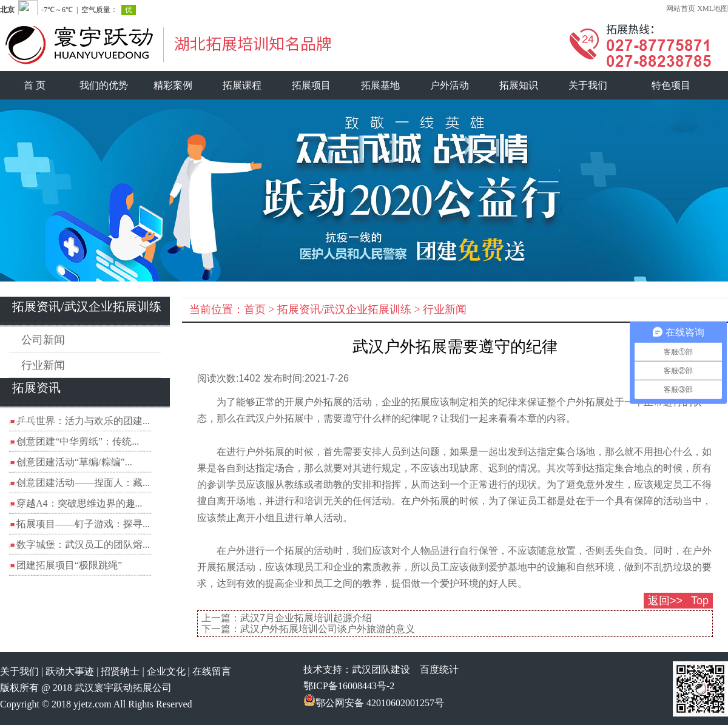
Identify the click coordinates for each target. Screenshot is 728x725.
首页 (255, 309)
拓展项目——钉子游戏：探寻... (83, 524)
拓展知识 (519, 85)
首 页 (35, 85)
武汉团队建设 (381, 669)
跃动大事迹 (70, 671)
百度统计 (439, 669)
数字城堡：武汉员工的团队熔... (83, 545)
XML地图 (713, 8)
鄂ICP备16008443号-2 (349, 686)
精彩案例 (173, 85)
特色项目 (671, 85)
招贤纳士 (120, 671)
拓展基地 (380, 85)
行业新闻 (43, 365)
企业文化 (166, 671)
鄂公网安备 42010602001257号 (374, 703)
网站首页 (681, 8)
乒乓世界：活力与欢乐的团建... (83, 421)
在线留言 (212, 671)
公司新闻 (43, 340)
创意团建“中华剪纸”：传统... (78, 441)
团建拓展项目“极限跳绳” (69, 565)
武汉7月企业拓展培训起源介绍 (306, 618)
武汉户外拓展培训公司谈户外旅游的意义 (328, 629)
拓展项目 (311, 85)
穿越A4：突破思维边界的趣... (79, 503)
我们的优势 (104, 85)
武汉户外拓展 (275, 418)
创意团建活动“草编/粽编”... (74, 462)
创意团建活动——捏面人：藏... (83, 483)
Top (700, 601)
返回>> (665, 601)
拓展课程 (242, 85)
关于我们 (588, 85)
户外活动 (450, 85)
